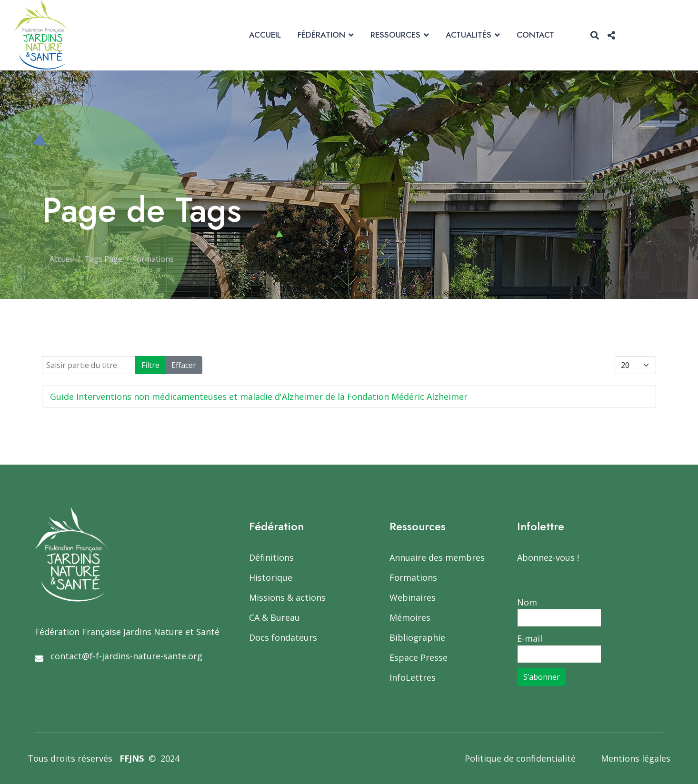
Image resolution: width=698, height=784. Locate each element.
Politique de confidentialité (520, 758)
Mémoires (410, 617)
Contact (535, 35)
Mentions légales (636, 758)
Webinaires (413, 597)
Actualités (469, 35)
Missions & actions (287, 597)
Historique (271, 577)
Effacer (184, 365)
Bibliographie (417, 637)
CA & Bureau (274, 617)
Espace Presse (419, 657)
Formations (413, 577)
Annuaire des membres (437, 557)
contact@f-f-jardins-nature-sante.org (126, 656)
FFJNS (132, 758)
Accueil (265, 35)
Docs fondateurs (283, 637)
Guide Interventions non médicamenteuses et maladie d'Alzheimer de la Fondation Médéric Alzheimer (259, 397)
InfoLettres (413, 677)
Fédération (321, 35)
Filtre (150, 365)
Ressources (395, 35)
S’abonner (542, 677)
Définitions (271, 557)
